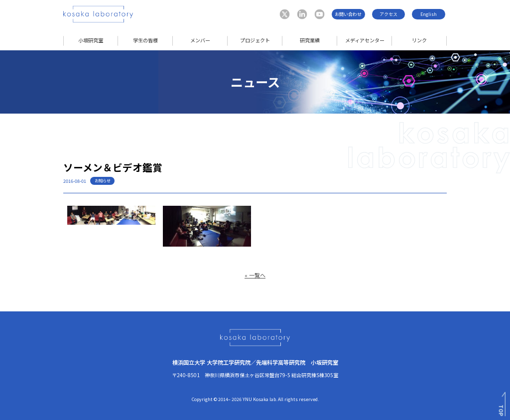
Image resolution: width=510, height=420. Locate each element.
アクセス (388, 14)
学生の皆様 (145, 40)
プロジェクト (255, 40)
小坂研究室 (91, 40)
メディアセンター (365, 40)
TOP (501, 410)
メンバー (200, 40)
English (429, 14)
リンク (419, 40)
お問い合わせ (348, 14)
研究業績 (310, 40)
